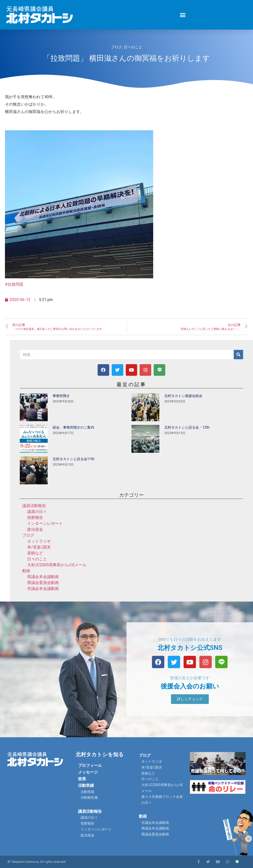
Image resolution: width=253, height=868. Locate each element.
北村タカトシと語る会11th (74, 459)
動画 (26, 571)
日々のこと (133, 47)
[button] (183, 15)
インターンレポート (45, 523)
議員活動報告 (34, 506)
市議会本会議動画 (43, 589)
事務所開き (61, 396)
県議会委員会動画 (43, 583)
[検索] (238, 355)
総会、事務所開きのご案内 (73, 427)
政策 (82, 779)
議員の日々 (37, 512)
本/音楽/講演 (39, 547)
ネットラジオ (39, 541)
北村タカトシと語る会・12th (187, 427)
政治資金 (35, 529)
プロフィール (90, 765)
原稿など (35, 553)
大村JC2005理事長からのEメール (57, 565)
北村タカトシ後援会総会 (183, 396)
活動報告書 (89, 797)
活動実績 (86, 785)
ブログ (116, 47)
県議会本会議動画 (43, 577)
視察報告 (35, 518)
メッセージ (88, 772)
